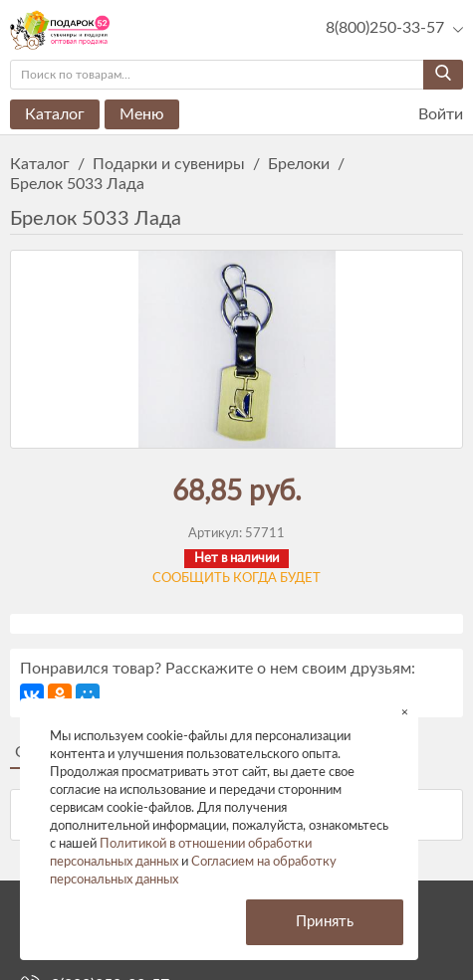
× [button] (405, 712)
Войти (428, 115)
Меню (142, 114)
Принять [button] (325, 922)
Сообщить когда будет (236, 579)
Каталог (55, 114)
